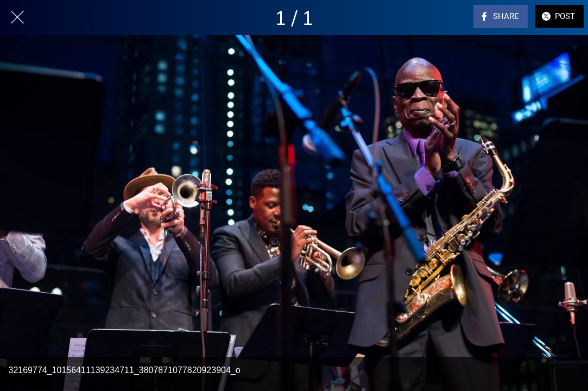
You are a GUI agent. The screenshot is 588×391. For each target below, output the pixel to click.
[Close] (17, 17)
